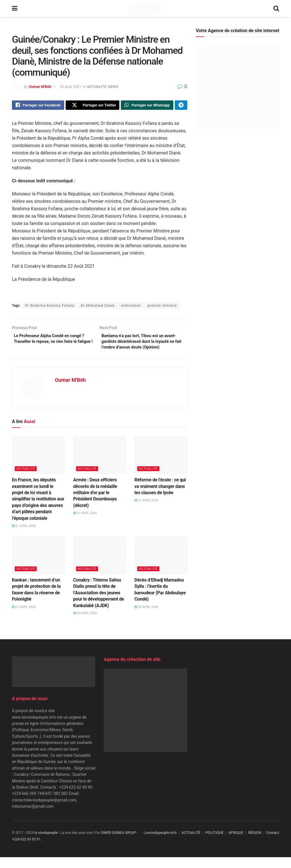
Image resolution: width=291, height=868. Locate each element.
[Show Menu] (15, 9)
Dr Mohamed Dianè (98, 307)
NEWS (113, 87)
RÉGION (255, 843)
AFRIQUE (236, 843)
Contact (273, 843)
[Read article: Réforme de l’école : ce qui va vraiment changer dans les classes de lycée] (161, 466)
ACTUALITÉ (97, 87)
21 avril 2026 (24, 536)
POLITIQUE (215, 843)
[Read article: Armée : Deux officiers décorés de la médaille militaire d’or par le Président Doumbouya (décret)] (100, 466)
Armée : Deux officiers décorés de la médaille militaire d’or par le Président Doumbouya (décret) (95, 503)
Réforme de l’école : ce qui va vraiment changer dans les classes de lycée (160, 497)
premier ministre (162, 307)
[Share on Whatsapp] (147, 106)
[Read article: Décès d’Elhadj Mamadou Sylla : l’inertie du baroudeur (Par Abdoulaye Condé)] (161, 566)
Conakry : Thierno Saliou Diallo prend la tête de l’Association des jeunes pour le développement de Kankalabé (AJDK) (99, 603)
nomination (131, 307)
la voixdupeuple (46, 844)
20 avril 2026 (85, 624)
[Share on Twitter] (93, 106)
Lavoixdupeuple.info (160, 843)
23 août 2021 (70, 87)
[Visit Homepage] (145, 9)
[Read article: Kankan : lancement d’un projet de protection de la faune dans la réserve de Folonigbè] (38, 566)
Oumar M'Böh (40, 87)
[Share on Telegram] (181, 106)
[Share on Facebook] (38, 106)
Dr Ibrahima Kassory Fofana (49, 307)
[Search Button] (276, 9)
